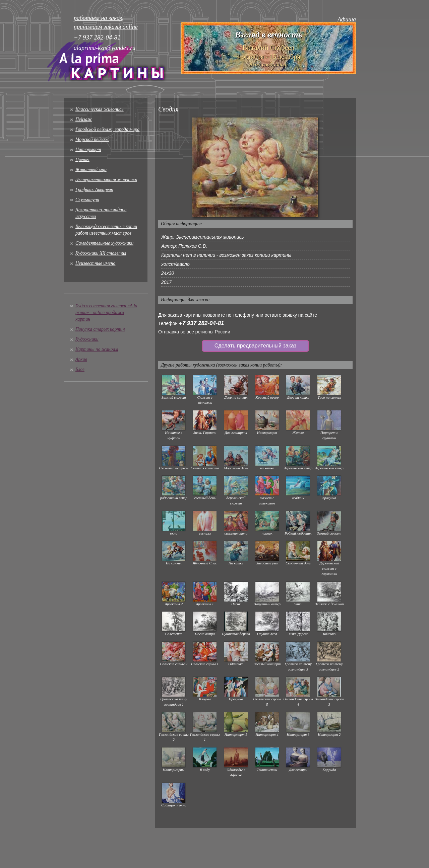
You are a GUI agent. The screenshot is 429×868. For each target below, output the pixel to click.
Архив (81, 359)
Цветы (82, 160)
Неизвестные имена (95, 263)
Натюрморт (88, 149)
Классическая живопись (100, 109)
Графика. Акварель (94, 190)
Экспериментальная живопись (106, 180)
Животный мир (91, 170)
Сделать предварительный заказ (255, 346)
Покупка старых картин (100, 329)
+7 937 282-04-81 (202, 323)
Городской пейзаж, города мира (107, 129)
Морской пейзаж (92, 139)
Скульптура (87, 200)
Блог (80, 369)
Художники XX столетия (101, 253)
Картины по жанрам (97, 349)
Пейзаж (84, 119)
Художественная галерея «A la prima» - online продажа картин (106, 312)
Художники (87, 339)
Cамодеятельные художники (104, 243)
